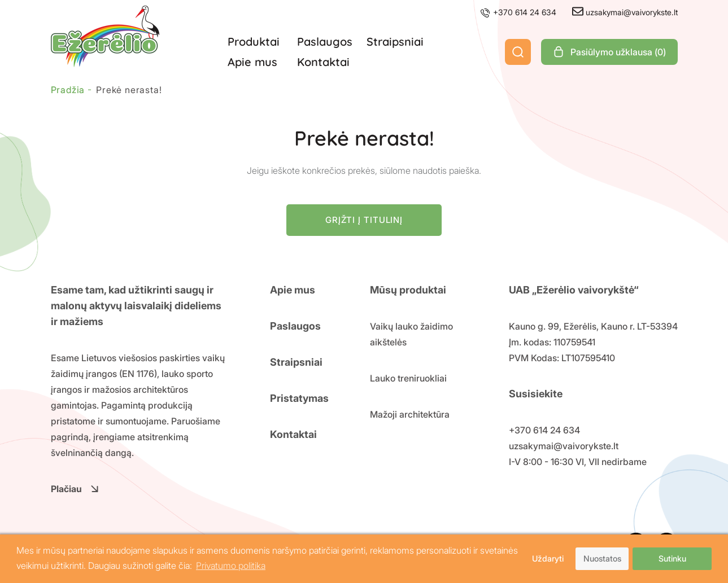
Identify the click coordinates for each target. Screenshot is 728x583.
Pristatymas (299, 398)
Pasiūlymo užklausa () (609, 52)
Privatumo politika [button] (231, 566)
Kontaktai (323, 62)
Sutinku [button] (672, 558)
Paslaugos (325, 41)
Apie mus (252, 62)
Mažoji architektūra (410, 414)
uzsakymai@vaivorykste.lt (625, 12)
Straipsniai (395, 41)
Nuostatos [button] (602, 558)
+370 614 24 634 (518, 12)
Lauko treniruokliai (408, 378)
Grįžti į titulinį (364, 220)
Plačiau (75, 489)
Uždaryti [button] (548, 558)
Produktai (254, 41)
